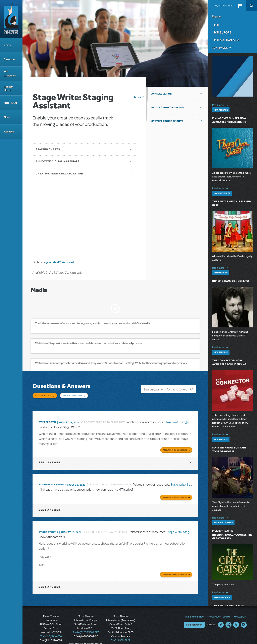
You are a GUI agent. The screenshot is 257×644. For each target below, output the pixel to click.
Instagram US (244, 618)
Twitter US (228, 618)
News (7, 117)
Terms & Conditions (195, 610)
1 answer (49, 458)
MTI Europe (223, 32)
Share (141, 97)
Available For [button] (162, 94)
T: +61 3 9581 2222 (121, 634)
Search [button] (251, 6)
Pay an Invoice (220, 48)
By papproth (47, 418)
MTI (217, 25)
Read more (221, 104)
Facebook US (221, 618)
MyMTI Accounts (224, 6)
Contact (227, 610)
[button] (240, 6)
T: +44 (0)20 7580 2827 (86, 626)
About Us (9, 132)
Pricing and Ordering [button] (168, 107)
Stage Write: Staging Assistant (184, 418)
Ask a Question (43, 395)
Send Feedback (194, 618)
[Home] (11, 19)
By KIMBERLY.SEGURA (52, 480)
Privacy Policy (214, 610)
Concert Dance (9, 88)
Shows (8, 45)
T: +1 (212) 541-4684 (51, 630)
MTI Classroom (10, 74)
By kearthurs (48, 526)
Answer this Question (175, 445)
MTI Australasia (227, 40)
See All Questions (72, 395)
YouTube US (236, 618)
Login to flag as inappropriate (105, 418)
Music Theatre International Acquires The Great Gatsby (232, 535)
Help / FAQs (11, 103)
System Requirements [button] (167, 121)
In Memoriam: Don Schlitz (230, 281)
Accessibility (240, 610)
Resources (10, 59)
